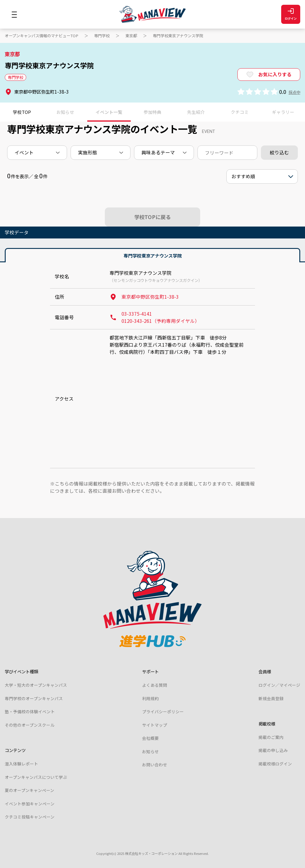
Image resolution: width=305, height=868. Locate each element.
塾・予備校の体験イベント (30, 712)
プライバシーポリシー (163, 712)
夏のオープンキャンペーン (29, 790)
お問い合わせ (155, 765)
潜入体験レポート (21, 764)
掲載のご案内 (271, 737)
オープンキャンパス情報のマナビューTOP (42, 36)
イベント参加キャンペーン (30, 804)
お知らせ (150, 751)
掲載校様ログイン (275, 764)
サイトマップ (155, 725)
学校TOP (22, 112)
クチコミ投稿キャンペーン (30, 817)
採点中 (294, 92)
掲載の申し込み (273, 750)
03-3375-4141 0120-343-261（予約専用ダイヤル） (155, 317)
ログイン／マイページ (279, 685)
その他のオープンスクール (30, 725)
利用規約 (150, 698)
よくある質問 (155, 685)
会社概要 (150, 738)
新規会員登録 (271, 698)
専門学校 (102, 36)
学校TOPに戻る (152, 217)
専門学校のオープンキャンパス (34, 698)
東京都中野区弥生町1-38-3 (144, 297)
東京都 (131, 36)
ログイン (291, 14)
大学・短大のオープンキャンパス (36, 685)
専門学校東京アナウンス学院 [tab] (153, 255)
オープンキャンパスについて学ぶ (36, 777)
